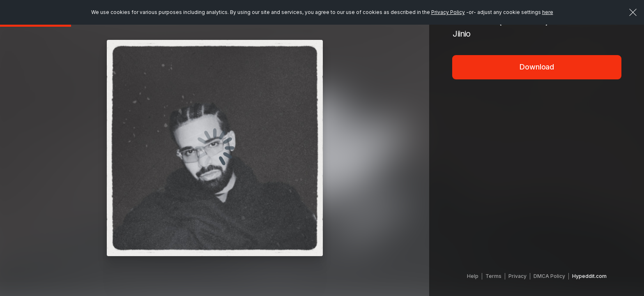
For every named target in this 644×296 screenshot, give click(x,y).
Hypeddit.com (589, 276)
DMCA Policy (549, 276)
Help (473, 276)
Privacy (517, 276)
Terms (493, 276)
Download (537, 67)
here (548, 12)
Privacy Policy (448, 12)
